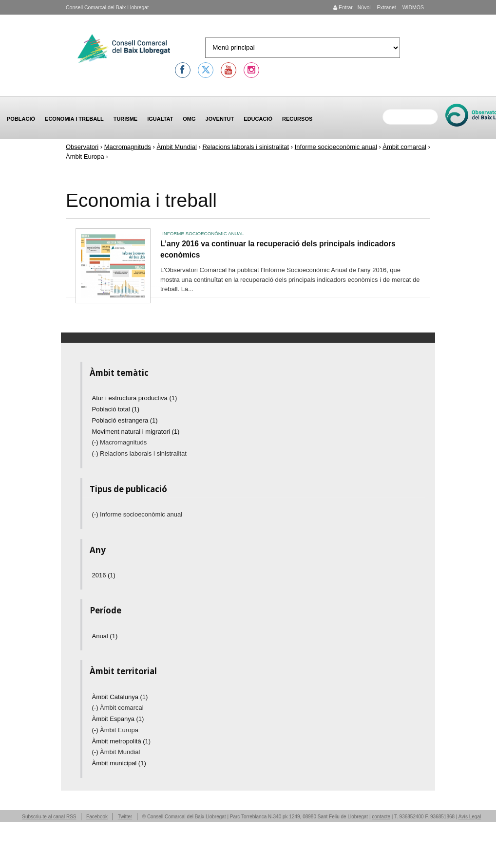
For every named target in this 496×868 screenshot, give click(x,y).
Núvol (364, 7)
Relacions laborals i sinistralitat (246, 147)
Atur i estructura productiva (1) (135, 398)
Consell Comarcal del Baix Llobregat (107, 7)
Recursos (297, 119)
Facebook (97, 817)
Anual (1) (105, 636)
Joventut (220, 119)
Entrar (343, 7)
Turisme (126, 119)
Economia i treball (74, 119)
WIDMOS (412, 7)
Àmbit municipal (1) (119, 763)
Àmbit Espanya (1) (118, 719)
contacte (381, 817)
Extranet (386, 7)
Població (21, 119)
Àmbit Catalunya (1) (120, 697)
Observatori (82, 147)
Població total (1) (116, 409)
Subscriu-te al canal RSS (49, 817)
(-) (96, 442)
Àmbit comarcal (404, 147)
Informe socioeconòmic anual (336, 147)
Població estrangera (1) (125, 420)
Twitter (125, 817)
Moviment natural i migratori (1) (136, 432)
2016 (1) (104, 575)
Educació (258, 119)
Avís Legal (470, 817)
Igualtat (160, 119)
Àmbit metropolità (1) (122, 741)
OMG (189, 119)
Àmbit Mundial (176, 147)
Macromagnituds (128, 147)
